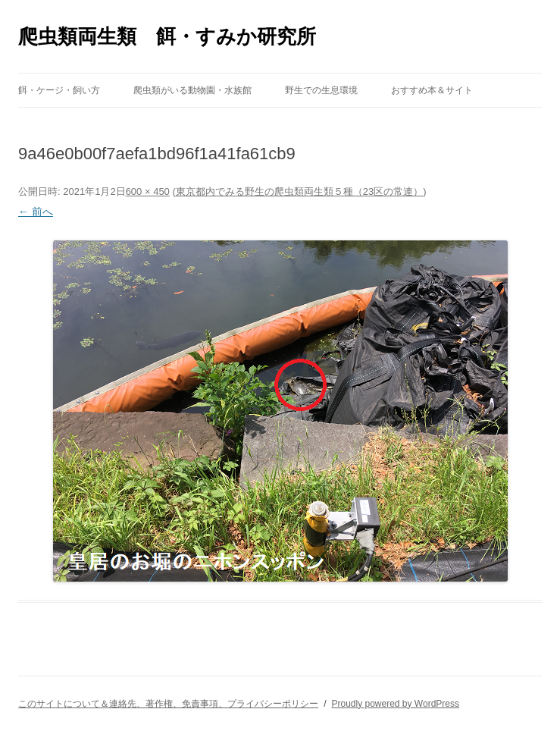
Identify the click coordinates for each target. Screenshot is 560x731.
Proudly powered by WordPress (395, 704)
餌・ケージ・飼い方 (59, 90)
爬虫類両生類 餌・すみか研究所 (167, 36)
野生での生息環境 (321, 90)
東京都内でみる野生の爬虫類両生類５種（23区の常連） (299, 191)
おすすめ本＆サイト (432, 90)
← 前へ (36, 212)
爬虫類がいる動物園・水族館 (192, 90)
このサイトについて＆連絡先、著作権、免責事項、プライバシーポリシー (168, 704)
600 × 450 (148, 191)
